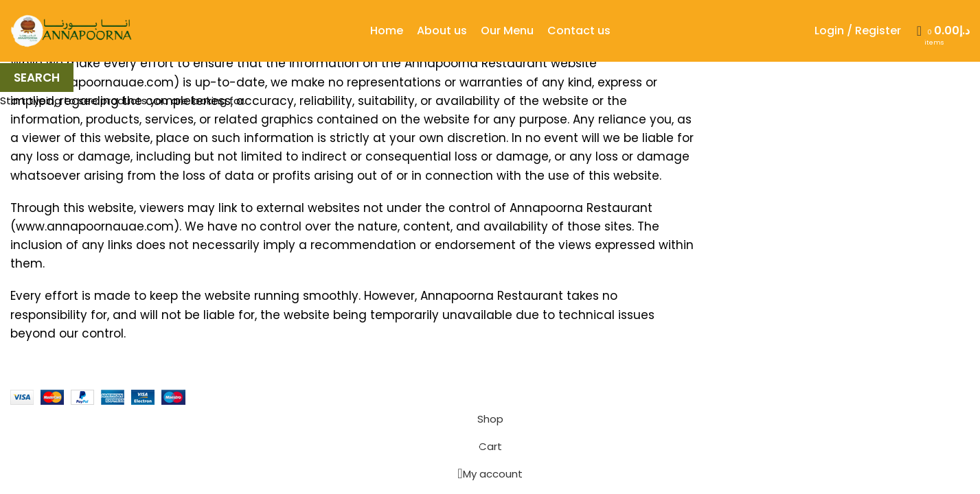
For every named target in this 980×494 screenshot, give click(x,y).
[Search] (915, 31)
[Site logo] (72, 30)
